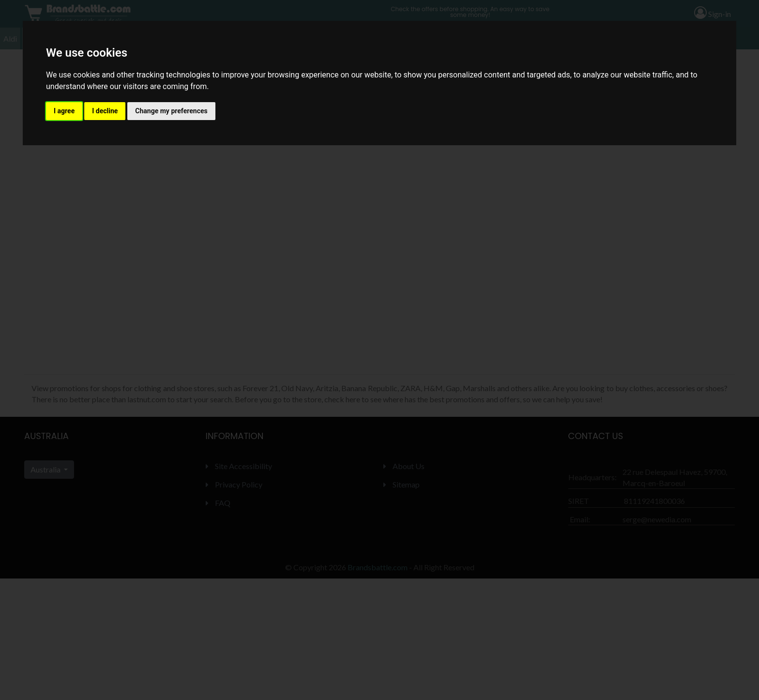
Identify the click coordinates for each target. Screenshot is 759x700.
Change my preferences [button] (171, 111)
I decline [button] (105, 111)
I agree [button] (64, 111)
